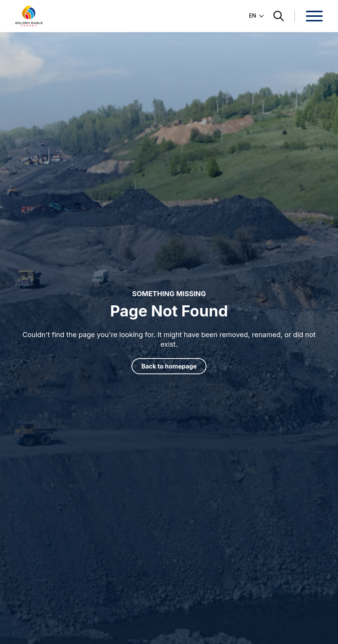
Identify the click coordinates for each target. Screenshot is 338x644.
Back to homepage (169, 366)
